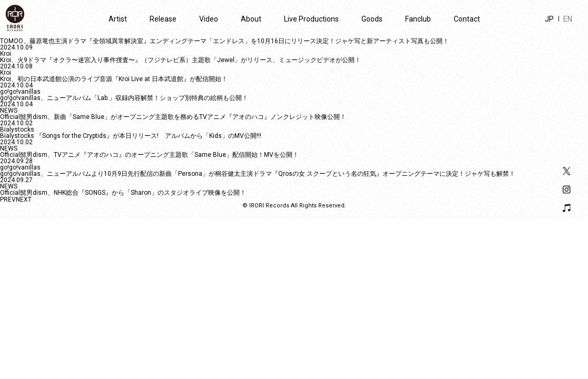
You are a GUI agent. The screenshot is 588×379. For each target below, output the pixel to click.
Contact (467, 19)
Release (163, 19)
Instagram (567, 190)
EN (568, 19)
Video (209, 19)
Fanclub (418, 19)
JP (549, 19)
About (251, 19)
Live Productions (311, 19)
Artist (118, 19)
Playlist (567, 208)
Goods (372, 19)
